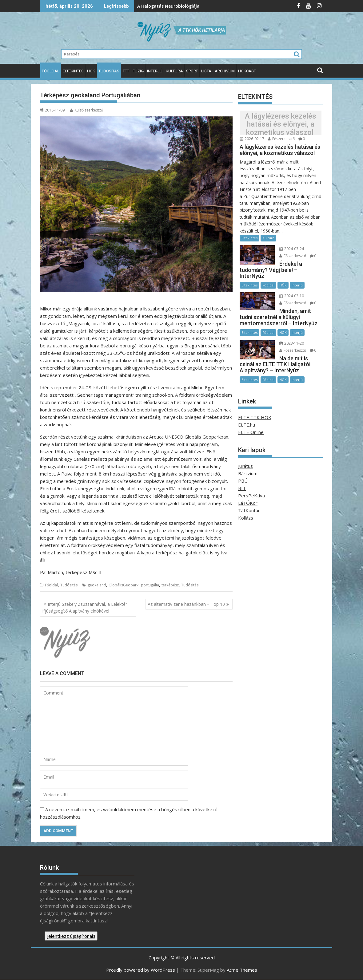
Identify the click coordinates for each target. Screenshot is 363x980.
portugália (150, 585)
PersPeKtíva (251, 496)
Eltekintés (73, 71)
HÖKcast (247, 71)
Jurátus (245, 466)
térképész (170, 585)
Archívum (225, 71)
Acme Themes (242, 970)
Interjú (155, 71)
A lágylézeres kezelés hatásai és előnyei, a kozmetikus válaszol (281, 124)
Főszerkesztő (281, 139)
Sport (192, 71)
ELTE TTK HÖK (255, 417)
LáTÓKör (248, 503)
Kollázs (246, 518)
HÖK (91, 71)
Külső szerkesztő (87, 110)
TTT (126, 71)
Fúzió (138, 71)
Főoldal (51, 71)
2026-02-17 (252, 139)
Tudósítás (109, 71)
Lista (206, 71)
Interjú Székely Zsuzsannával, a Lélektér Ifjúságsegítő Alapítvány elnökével (85, 607)
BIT (242, 488)
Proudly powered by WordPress (141, 970)
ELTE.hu (247, 425)
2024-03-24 (292, 249)
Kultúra (174, 71)
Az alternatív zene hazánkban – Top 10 (186, 604)
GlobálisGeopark (124, 585)
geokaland (97, 585)
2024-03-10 (292, 296)
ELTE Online (251, 432)
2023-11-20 (292, 343)
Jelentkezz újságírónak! (71, 936)
